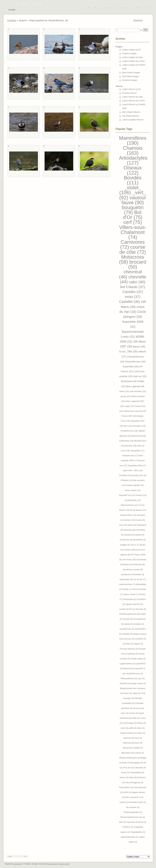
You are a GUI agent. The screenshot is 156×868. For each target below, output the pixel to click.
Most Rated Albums (131, 112)
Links (147, 7)
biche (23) (124, 391)
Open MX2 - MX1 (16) (133, 471)
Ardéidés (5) (128, 634)
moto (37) (133, 297)
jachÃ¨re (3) (138, 797)
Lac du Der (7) (140, 579)
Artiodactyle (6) (129, 599)
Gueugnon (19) (139, 426)
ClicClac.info (24, 5)
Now (86, 7)
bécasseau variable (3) (133, 748)
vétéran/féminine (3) (130, 837)
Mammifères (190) (133, 141)
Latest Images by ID (131, 50)
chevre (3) (124, 777)
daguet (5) (138, 644)
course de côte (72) (133, 249)
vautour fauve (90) (134, 200)
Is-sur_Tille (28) (129, 352)
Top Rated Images (131, 76)
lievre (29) (139, 347)
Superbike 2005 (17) (137, 466)
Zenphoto (18, 864)
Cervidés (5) (128, 644)
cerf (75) (133, 222)
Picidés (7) (127, 589)
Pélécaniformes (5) (129, 679)
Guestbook (120, 7)
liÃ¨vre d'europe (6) (138, 609)
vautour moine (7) (131, 594)
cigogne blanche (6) (134, 604)
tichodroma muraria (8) (133, 570)
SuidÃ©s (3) (128, 827)
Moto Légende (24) (135, 386)
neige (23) (130, 406)
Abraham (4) (125, 683)
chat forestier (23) (138, 391)
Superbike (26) (131, 366)
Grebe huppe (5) (138, 659)
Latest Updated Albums (133, 120)
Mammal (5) (129, 669)
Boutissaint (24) (129, 381)
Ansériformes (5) (127, 629)
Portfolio (12, 20)
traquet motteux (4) (129, 733)
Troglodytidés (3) (138, 832)
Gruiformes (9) (126, 540)
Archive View (64, 864)
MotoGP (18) (131, 446)
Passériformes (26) (135, 362)
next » (26, 856)
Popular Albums (129, 93)
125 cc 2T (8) (136, 545)
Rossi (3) (142, 822)
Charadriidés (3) (137, 773)
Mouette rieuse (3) (138, 802)
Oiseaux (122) (133, 170)
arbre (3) (141, 733)
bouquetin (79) (133, 210)
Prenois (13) (141, 495)
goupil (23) (126, 396)
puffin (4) (133, 728)
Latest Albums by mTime (134, 101)
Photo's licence (52, 864)
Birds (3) (126, 763)
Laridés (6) (124, 609)
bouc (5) (131, 639)
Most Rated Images (131, 72)
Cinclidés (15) (125, 475)
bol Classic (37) (133, 287)
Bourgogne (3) (137, 763)
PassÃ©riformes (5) (134, 674)
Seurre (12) (124, 510)
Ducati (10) (140, 520)
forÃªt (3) (128, 792)
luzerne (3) (125, 802)
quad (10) (132, 525)
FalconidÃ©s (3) (126, 787)
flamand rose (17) (130, 456)
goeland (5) (134, 654)
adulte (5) (129, 624)
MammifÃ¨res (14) (127, 495)
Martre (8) (128, 565)
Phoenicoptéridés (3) (133, 812)
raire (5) (141, 679)
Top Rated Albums (131, 116)
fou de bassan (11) (138, 510)
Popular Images (129, 53)
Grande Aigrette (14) (135, 485)
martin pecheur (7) (127, 584)
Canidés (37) (133, 292)
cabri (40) (137, 282)
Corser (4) (134, 713)
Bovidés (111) (133, 180)
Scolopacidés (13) (133, 500)
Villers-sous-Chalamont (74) (133, 232)
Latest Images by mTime (134, 61)
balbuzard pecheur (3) (133, 743)
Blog (95, 7)
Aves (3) (138, 738)
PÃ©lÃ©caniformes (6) (130, 614)
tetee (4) (141, 728)
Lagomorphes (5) (128, 664)
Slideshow (138, 20)
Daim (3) (133, 777)
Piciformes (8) (139, 565)
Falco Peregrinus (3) (134, 783)
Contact (135, 7)
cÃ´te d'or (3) (129, 768)
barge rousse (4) (138, 683)
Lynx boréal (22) (127, 411)
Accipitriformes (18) (129, 431)
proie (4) (125, 728)
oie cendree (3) (133, 807)
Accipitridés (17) (137, 451)
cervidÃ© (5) (140, 639)
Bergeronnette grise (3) (130, 758)
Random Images (130, 80)
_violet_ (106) (130, 190)
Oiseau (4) (141, 723)
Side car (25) (140, 376)
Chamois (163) (133, 151)
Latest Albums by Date (133, 97)
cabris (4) (137, 693)
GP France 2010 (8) (131, 560)
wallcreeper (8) (126, 579)
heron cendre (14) (133, 490)
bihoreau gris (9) (132, 530)
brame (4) (128, 693)
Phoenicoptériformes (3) (131, 817)
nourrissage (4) (129, 723)
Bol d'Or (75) (133, 215)
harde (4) (136, 718)
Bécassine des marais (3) (133, 753)
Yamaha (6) (128, 619)
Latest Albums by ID (131, 89)
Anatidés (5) (139, 624)
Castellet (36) (130, 302)
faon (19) (128, 426)
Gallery (106, 7)
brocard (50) (137, 264)
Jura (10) (123, 525)
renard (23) (140, 406)
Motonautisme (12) (129, 505)
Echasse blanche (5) (129, 649)
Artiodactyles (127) (133, 160)
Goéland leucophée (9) (134, 535)
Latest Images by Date (133, 57)
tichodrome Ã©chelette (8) (133, 575)
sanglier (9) (125, 545)
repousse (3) (132, 822)
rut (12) (141, 505)
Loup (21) (139, 411)
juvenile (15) (137, 475)
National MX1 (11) (128, 515)
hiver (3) (129, 797)
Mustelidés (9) (139, 540)
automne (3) (129, 738)
